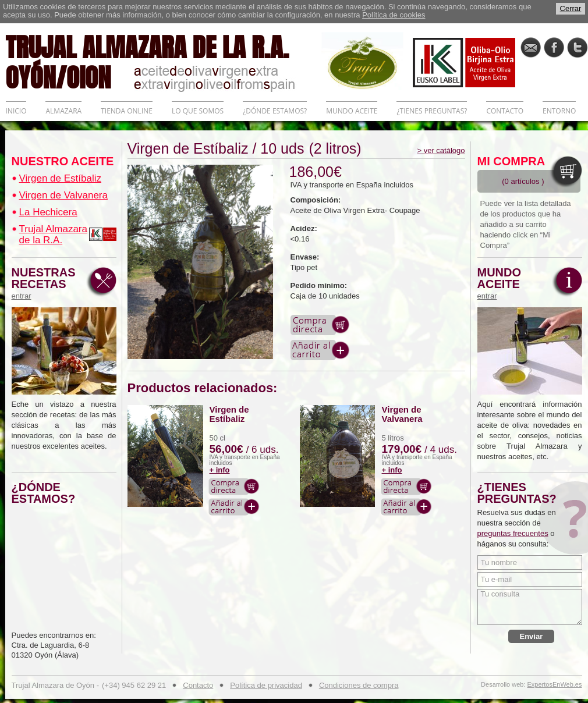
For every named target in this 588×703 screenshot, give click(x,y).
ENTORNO (559, 111)
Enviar (532, 636)
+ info (220, 470)
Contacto (198, 685)
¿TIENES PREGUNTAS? (432, 111)
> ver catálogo (441, 150)
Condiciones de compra (359, 685)
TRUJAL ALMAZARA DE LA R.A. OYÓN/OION (164, 61)
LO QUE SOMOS (198, 111)
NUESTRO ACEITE (63, 161)
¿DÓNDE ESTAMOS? (275, 111)
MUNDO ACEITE (352, 111)
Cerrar (571, 8)
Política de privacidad (266, 685)
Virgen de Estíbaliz (60, 178)
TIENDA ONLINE (127, 111)
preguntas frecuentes (513, 533)
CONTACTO (505, 111)
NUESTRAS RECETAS (47, 283)
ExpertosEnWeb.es (555, 685)
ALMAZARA (63, 111)
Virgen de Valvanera (63, 195)
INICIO (16, 111)
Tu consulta (530, 607)
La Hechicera (48, 212)
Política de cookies (394, 15)
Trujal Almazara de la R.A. (53, 235)
